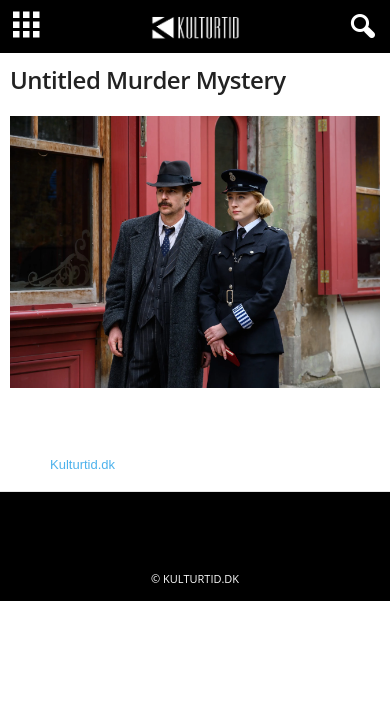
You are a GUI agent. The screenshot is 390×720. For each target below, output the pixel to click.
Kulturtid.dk (82, 464)
